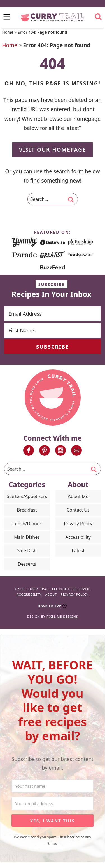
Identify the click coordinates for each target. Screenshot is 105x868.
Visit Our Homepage (53, 150)
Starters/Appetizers (27, 496)
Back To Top (50, 605)
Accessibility (78, 537)
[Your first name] (53, 786)
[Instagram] (60, 450)
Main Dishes (27, 537)
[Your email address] (53, 804)
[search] (98, 17)
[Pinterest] (45, 450)
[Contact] (76, 450)
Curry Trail (53, 17)
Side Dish (27, 551)
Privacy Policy (78, 524)
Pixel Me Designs (62, 616)
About (51, 594)
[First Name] (53, 330)
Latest (78, 551)
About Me (78, 496)
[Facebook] (29, 450)
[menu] (7, 17)
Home (8, 32)
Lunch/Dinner (27, 524)
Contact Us (78, 510)
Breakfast (27, 510)
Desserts (27, 564)
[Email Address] (53, 314)
